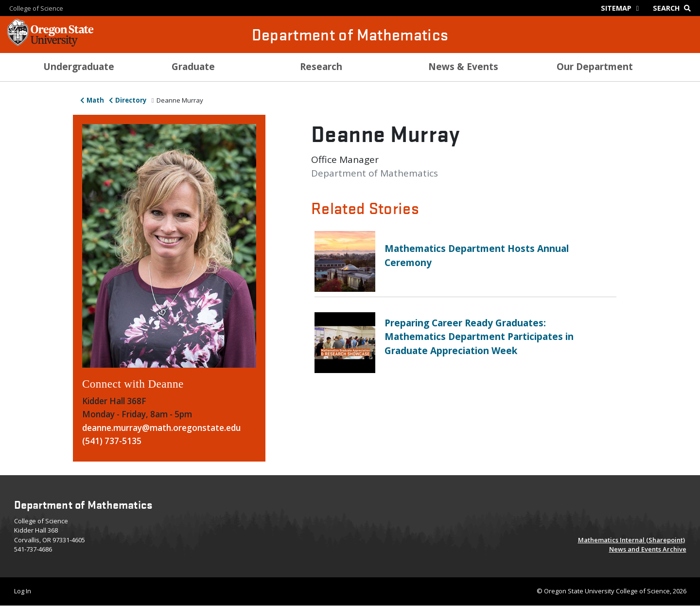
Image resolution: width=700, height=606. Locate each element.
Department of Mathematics (350, 34)
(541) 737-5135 (112, 441)
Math (95, 100)
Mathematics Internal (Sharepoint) (631, 540)
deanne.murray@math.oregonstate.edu (161, 428)
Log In (23, 591)
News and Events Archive (648, 549)
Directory (131, 100)
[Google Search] (674, 8)
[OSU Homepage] (50, 44)
